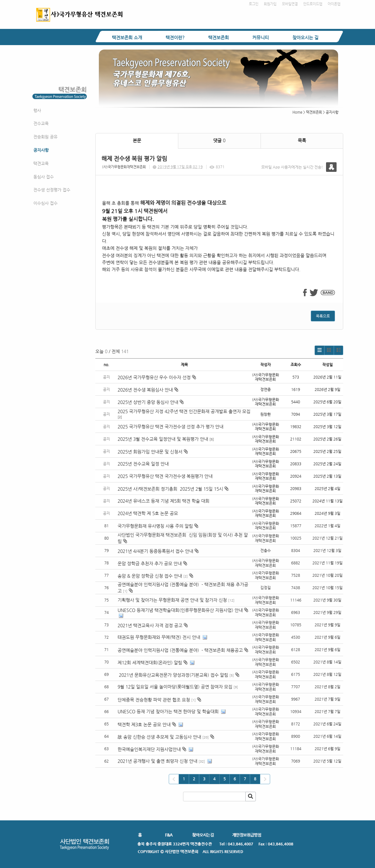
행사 (37, 110)
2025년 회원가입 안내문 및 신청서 (153, 452)
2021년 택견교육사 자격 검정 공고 (150, 625)
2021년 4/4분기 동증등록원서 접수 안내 (155, 551)
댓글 (219, 140)
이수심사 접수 (45, 203)
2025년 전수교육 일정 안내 (144, 464)
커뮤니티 (261, 37)
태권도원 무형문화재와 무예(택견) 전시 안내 (159, 637)
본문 (137, 140)
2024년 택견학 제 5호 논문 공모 (148, 513)
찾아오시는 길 (305, 37)
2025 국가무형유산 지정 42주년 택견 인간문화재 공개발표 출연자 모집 (184, 411)
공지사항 (41, 150)
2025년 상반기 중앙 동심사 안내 (151, 402)
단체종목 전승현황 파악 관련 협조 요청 (154, 700)
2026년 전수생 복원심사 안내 (148, 390)
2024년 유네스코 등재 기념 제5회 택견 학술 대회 (164, 501)
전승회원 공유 (45, 137)
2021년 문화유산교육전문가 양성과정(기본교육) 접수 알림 (173, 675)
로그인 (254, 4)
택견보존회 (218, 37)
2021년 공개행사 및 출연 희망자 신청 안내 (157, 761)
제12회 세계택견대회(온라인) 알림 (150, 663)
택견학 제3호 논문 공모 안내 (144, 724)
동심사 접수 (44, 177)
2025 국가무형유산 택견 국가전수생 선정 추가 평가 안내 (170, 427)
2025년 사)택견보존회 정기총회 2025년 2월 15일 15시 (173, 489)
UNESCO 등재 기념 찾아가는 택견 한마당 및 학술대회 (168, 711)
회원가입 (270, 4)
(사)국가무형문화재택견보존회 (124, 167)
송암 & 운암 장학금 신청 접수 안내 (150, 576)
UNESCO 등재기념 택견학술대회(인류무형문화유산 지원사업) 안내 (180, 610)
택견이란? (175, 37)
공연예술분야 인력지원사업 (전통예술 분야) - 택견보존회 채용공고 (180, 650)
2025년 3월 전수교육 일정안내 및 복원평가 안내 (163, 439)
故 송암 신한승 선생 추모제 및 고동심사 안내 (159, 737)
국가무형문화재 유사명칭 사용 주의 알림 (155, 526)
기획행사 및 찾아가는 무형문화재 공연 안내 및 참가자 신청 (172, 600)
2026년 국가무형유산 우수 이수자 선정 (157, 377)
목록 (302, 140)
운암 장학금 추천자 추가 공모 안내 (150, 563)
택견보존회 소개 (127, 37)
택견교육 (41, 163)
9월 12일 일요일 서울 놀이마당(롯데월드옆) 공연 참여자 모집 (175, 687)
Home (297, 112)
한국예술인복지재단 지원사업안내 (149, 749)
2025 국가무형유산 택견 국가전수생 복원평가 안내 (165, 476)
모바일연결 (290, 4)
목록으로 (323, 316)
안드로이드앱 (313, 4)
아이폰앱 (334, 4)
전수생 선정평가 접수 (52, 190)
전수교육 (41, 123)
